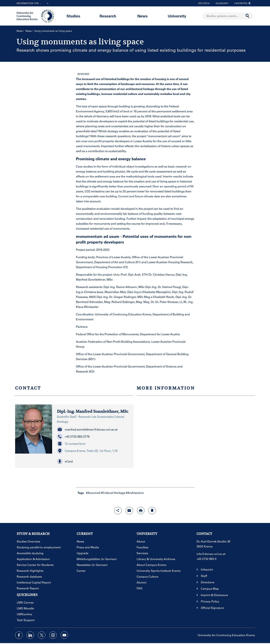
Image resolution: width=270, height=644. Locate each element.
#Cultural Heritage (113, 493)
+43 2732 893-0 (207, 559)
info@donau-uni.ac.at (211, 554)
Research (108, 16)
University (177, 16)
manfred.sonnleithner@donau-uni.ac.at (87, 429)
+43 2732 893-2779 (73, 437)
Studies (73, 16)
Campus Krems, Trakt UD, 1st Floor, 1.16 (87, 451)
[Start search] (248, 16)
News (142, 16)
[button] (93, 461)
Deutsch (204, 3)
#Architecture (135, 493)
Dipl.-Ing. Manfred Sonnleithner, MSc (93, 411)
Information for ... (33, 4)
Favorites (242, 3)
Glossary (221, 3)
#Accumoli (93, 493)
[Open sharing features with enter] (118, 511)
